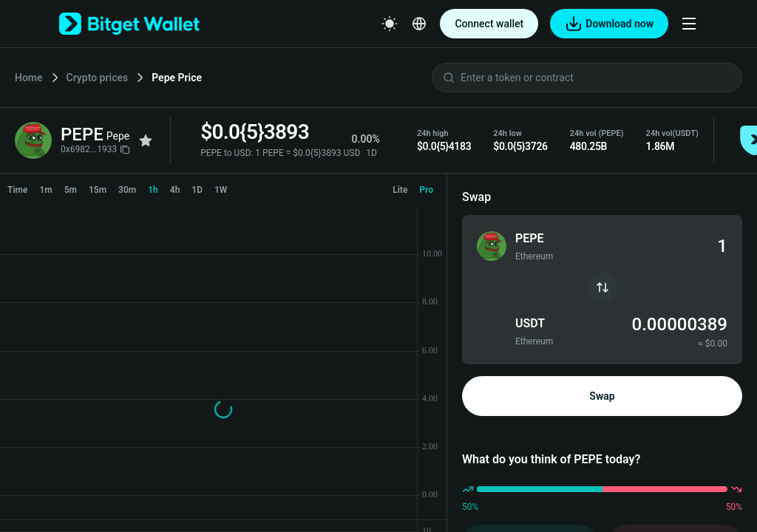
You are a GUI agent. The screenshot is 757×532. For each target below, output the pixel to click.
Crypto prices (98, 78)
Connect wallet (489, 24)
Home (29, 78)
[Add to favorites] (146, 140)
